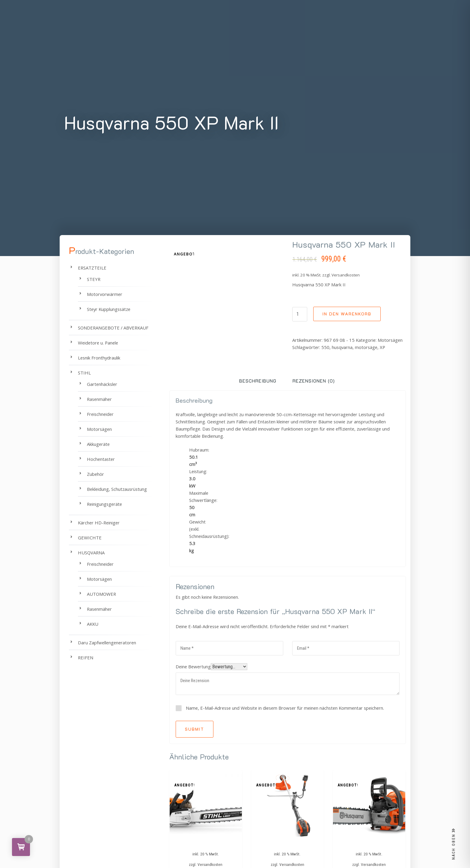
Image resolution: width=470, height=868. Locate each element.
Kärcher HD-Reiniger (99, 523)
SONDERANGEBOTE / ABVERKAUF (113, 328)
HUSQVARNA (91, 553)
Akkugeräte (98, 444)
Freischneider (100, 414)
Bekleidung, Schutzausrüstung (117, 489)
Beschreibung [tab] (258, 381)
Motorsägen (390, 340)
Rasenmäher (99, 399)
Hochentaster (101, 459)
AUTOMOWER (101, 594)
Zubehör (95, 474)
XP (382, 347)
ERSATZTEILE (92, 268)
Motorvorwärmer (105, 294)
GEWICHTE (90, 538)
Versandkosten (346, 275)
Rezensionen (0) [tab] (314, 381)
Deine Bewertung (193, 667)
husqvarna (342, 347)
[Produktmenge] (300, 314)
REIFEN (86, 658)
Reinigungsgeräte (104, 504)
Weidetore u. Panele (98, 343)
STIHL (84, 373)
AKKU (93, 624)
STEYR (94, 279)
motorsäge (366, 347)
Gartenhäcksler (102, 384)
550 (325, 347)
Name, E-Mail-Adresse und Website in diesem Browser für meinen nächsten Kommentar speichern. (285, 708)
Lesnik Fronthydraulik (99, 358)
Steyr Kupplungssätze (109, 309)
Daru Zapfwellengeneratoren (107, 643)
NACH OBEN (454, 844)
